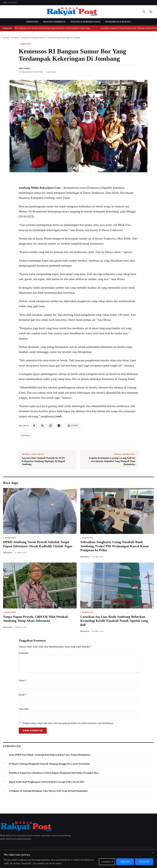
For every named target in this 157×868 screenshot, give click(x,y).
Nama (23, 680)
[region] (78, 859)
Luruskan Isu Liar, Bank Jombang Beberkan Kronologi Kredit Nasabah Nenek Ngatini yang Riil (114, 621)
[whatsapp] (51, 426)
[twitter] (42, 426)
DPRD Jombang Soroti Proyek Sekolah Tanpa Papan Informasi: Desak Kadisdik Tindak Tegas (53, 28)
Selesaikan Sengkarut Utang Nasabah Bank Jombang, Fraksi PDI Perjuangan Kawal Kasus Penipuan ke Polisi (115, 546)
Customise (106, 862)
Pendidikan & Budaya (118, 22)
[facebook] (34, 426)
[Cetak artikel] (73, 426)
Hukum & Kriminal (55, 22)
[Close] (154, 853)
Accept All (144, 862)
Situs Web (24, 709)
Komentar (24, 653)
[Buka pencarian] (144, 12)
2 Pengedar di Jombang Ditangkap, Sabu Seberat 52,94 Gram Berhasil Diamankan (48, 791)
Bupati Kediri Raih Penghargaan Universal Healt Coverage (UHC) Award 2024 (47, 782)
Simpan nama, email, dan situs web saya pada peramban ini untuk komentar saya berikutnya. (68, 723)
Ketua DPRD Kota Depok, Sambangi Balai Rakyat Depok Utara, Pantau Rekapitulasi (50, 755)
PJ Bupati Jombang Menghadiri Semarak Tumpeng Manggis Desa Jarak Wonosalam (49, 764)
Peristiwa (32, 22)
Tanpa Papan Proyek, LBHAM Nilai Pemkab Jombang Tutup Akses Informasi (36, 619)
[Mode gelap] (151, 12)
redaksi (27, 68)
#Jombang (25, 435)
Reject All (125, 862)
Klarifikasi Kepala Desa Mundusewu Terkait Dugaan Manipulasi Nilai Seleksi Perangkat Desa (54, 773)
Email (23, 695)
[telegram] (59, 426)
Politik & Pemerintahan (86, 22)
